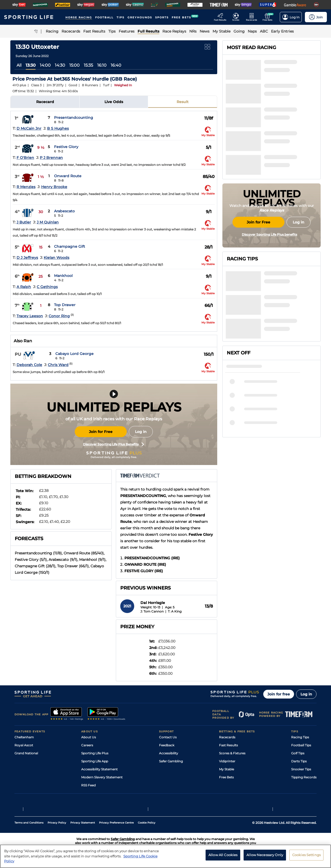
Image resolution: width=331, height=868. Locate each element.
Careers (87, 745)
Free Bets (226, 777)
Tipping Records (304, 777)
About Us (89, 737)
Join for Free (101, 432)
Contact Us (168, 737)
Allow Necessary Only (265, 857)
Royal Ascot (24, 745)
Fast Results (228, 745)
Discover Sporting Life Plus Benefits (114, 444)
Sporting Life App (95, 761)
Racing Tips (300, 737)
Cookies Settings (306, 857)
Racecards (227, 737)
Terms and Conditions (29, 823)
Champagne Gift (70, 246)
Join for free (279, 694)
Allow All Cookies (223, 857)
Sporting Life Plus (95, 753)
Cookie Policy (147, 823)
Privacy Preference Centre (116, 823)
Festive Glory (66, 147)
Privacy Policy (57, 823)
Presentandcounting (74, 118)
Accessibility (169, 753)
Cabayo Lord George (74, 354)
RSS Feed (88, 785)
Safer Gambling (171, 761)
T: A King (175, 611)
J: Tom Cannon (152, 611)
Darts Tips (299, 761)
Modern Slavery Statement (102, 777)
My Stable (227, 769)
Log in (141, 432)
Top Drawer (65, 305)
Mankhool (63, 276)
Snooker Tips (301, 769)
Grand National (26, 753)
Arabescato (64, 211)
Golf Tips (298, 753)
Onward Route (68, 176)
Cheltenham (24, 737)
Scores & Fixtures (232, 753)
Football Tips (301, 745)
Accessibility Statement (99, 769)
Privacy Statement (83, 823)
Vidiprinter (227, 761)
